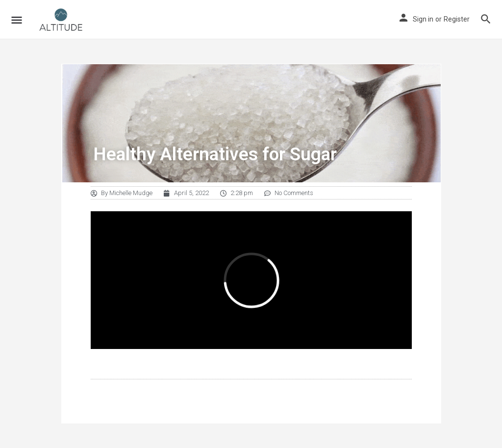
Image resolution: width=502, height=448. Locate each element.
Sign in (423, 19)
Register (457, 19)
